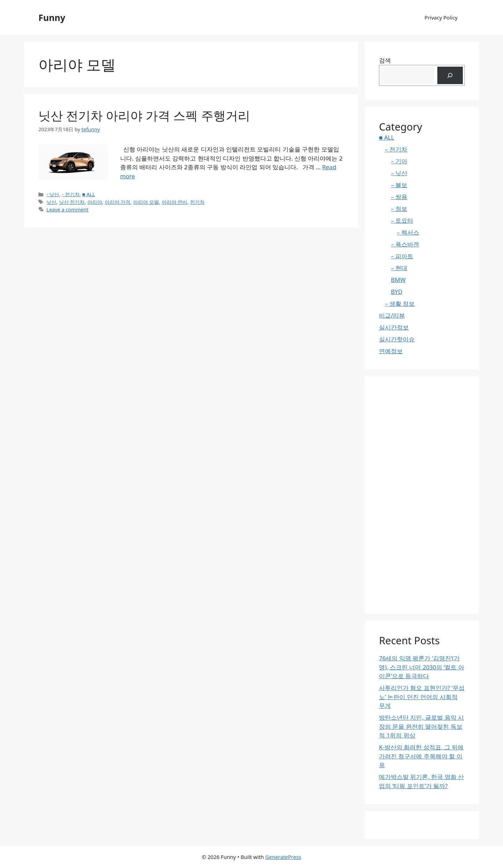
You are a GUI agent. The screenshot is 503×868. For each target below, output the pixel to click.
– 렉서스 (408, 232)
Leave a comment (67, 210)
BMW (398, 280)
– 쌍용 (399, 197)
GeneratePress (283, 857)
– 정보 (399, 209)
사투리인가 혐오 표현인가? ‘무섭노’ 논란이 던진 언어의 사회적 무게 (422, 697)
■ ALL (89, 194)
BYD (397, 292)
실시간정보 (394, 327)
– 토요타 (402, 220)
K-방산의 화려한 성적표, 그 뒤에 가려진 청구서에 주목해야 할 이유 (421, 756)
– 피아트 (402, 256)
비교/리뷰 (392, 315)
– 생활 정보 (400, 303)
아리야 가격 (118, 202)
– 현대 (399, 268)
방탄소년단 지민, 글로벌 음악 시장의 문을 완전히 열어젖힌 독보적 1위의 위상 (421, 726)
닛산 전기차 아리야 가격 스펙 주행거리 (144, 115)
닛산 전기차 (72, 202)
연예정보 (391, 351)
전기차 (197, 202)
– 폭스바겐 (405, 244)
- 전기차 (71, 194)
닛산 (51, 202)
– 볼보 (399, 185)
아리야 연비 (175, 202)
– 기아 (399, 161)
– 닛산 (399, 173)
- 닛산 (53, 194)
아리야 (95, 202)
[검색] (450, 76)
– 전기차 (396, 149)
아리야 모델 (146, 202)
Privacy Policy (441, 17)
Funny (52, 17)
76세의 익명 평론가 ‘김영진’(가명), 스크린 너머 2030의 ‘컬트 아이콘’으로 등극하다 (422, 667)
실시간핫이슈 (397, 339)
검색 (385, 60)
